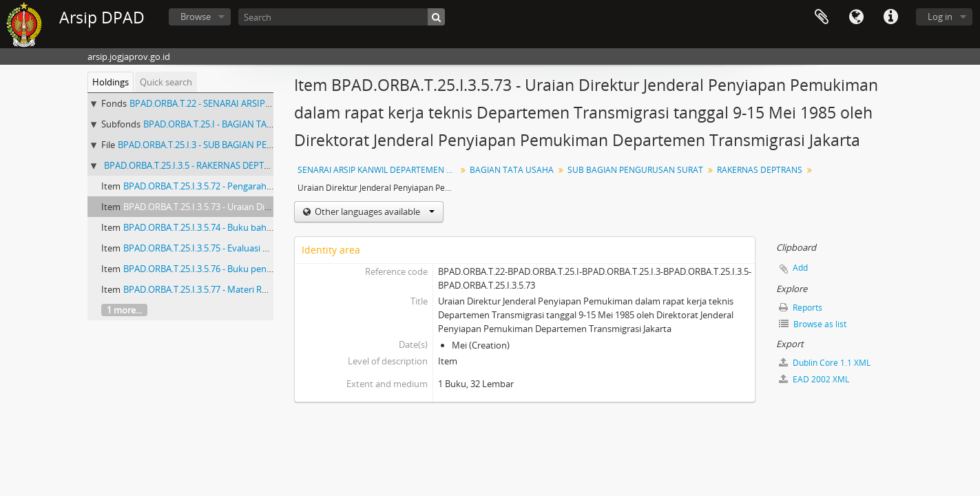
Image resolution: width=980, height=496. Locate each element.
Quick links (890, 17)
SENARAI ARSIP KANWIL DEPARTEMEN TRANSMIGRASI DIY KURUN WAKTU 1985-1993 (378, 170)
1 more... (124, 310)
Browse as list (813, 324)
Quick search (166, 82)
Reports (801, 308)
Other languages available (374, 211)
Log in (940, 17)
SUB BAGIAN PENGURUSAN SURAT (635, 170)
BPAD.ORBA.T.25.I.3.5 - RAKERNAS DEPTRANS (195, 165)
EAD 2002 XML (814, 379)
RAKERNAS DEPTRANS (760, 170)
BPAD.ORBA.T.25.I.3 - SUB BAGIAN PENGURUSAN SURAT (231, 145)
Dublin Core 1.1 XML (825, 363)
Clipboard (822, 17)
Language (856, 17)
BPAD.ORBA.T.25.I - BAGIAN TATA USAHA (226, 124)
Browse (196, 17)
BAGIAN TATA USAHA (512, 170)
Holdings (111, 82)
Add (800, 268)
